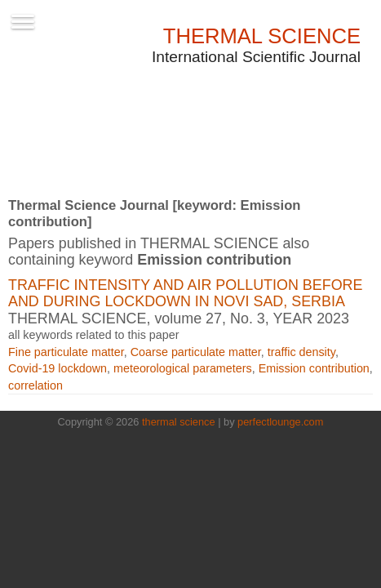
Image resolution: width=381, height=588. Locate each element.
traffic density (301, 352)
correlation (35, 385)
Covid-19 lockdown (58, 368)
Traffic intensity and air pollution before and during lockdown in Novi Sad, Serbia (185, 293)
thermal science (179, 422)
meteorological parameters (183, 368)
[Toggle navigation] (23, 20)
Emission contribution (314, 368)
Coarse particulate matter (196, 352)
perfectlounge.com (280, 422)
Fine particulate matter (66, 352)
